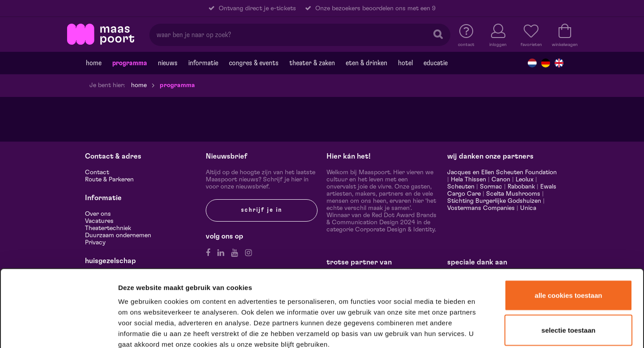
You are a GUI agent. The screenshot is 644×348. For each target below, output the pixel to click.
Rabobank (521, 187)
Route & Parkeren (109, 180)
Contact (97, 172)
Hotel (405, 63)
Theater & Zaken (312, 63)
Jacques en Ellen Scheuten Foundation (502, 172)
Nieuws (168, 63)
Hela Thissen (468, 180)
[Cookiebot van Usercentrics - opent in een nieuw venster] (59, 330)
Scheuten (461, 187)
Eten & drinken (366, 63)
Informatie (203, 63)
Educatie (436, 63)
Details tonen (484, 329)
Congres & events (254, 63)
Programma (130, 63)
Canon (501, 180)
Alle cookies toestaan (569, 218)
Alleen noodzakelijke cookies (568, 287)
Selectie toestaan (569, 253)
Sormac (491, 187)
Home (94, 63)
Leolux (525, 180)
